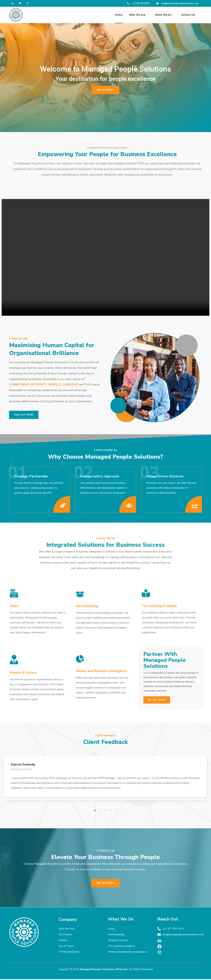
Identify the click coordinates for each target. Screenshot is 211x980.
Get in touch (106, 90)
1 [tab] (95, 811)
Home (119, 15)
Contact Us (188, 15)
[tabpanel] (105, 781)
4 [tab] (111, 811)
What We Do (163, 15)
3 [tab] (106, 811)
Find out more (24, 415)
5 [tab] (117, 811)
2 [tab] (101, 811)
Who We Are (137, 15)
